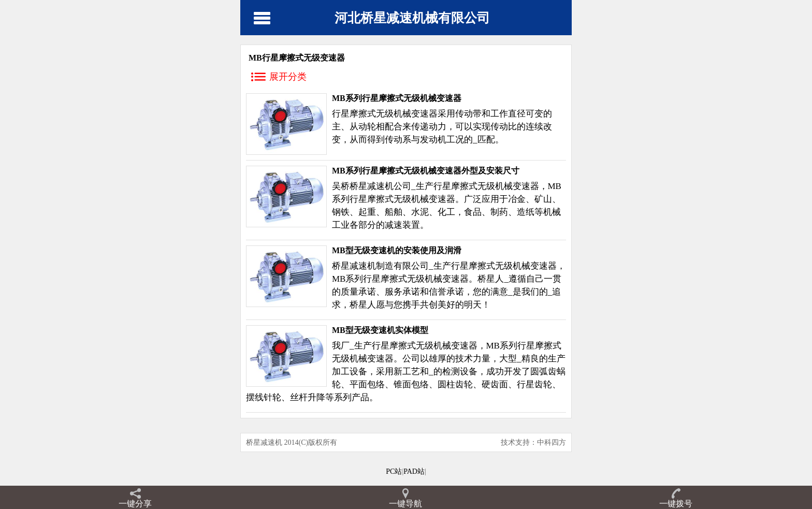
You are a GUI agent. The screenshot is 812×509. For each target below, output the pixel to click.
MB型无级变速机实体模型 (380, 330)
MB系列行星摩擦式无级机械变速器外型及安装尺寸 (426, 171)
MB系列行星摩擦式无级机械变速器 (397, 98)
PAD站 (414, 471)
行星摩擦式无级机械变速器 (385, 114)
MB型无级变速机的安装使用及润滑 (397, 250)
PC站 (394, 471)
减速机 (380, 186)
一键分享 (135, 504)
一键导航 (405, 504)
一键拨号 (676, 504)
